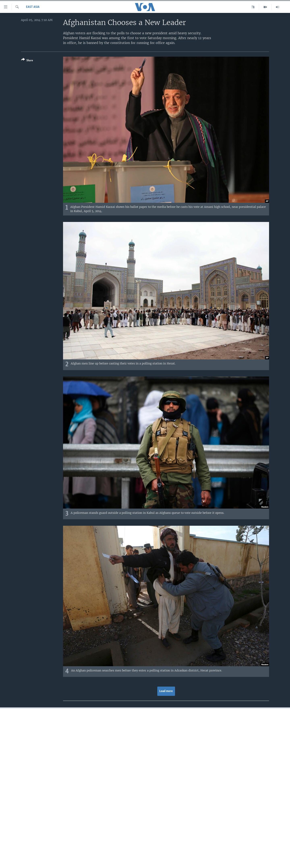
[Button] (27, 61)
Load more (166, 691)
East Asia (33, 7)
